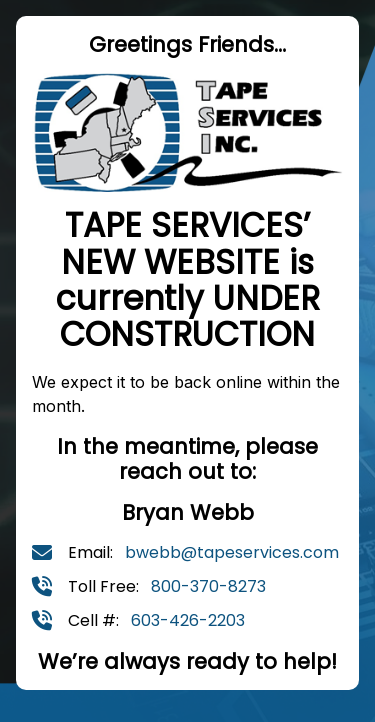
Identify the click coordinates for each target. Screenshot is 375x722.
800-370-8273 (208, 586)
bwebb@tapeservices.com (232, 552)
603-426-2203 (188, 620)
